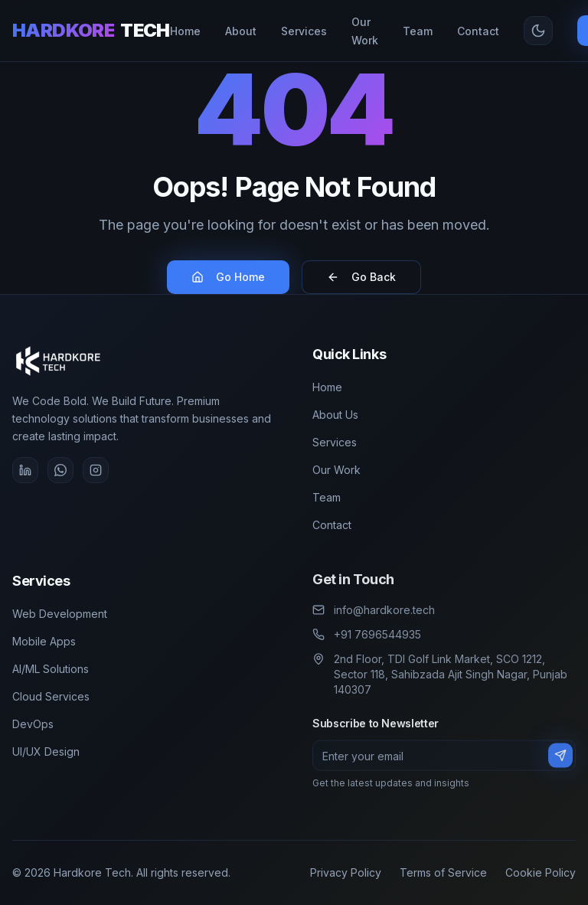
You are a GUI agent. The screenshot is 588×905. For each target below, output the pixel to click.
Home (327, 387)
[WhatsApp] (60, 470)
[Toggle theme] (538, 31)
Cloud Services (51, 696)
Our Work (336, 470)
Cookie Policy (541, 872)
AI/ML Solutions (51, 669)
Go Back (361, 277)
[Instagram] (96, 470)
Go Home (228, 277)
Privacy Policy (346, 872)
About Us (335, 415)
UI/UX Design (46, 751)
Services (335, 442)
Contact (332, 525)
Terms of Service (443, 872)
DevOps (33, 724)
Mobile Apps (44, 641)
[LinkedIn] (25, 470)
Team (327, 497)
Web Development (60, 614)
